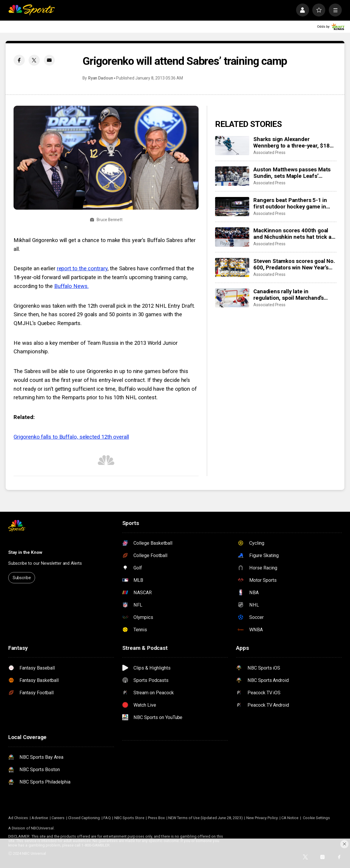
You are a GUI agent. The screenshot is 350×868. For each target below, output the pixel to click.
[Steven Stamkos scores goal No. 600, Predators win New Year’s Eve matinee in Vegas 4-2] (232, 267)
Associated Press (269, 153)
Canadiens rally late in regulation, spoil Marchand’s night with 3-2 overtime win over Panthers (294, 295)
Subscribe (22, 578)
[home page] (32, 10)
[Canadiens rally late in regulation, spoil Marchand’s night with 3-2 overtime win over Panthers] (232, 298)
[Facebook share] (19, 60)
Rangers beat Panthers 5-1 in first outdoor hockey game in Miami (290, 203)
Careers (58, 818)
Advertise (40, 818)
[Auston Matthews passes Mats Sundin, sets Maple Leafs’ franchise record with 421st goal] (232, 176)
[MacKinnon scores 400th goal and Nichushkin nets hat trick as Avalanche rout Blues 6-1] (232, 237)
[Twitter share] (34, 60)
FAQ (107, 818)
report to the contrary (82, 269)
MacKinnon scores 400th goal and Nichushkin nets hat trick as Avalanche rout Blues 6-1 (294, 234)
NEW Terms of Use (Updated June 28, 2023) (205, 818)
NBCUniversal (42, 828)
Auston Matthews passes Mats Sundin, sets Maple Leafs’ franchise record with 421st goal (294, 173)
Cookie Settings (316, 818)
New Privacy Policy (262, 818)
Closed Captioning (84, 818)
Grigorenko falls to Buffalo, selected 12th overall (71, 437)
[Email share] (49, 60)
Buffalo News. (71, 286)
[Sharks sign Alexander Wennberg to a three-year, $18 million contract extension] (232, 146)
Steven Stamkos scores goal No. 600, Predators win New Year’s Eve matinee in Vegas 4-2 (294, 264)
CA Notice (290, 818)
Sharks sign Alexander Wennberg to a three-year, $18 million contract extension (292, 143)
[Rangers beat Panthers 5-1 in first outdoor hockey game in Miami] (232, 207)
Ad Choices (18, 818)
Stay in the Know (25, 552)
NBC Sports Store (129, 818)
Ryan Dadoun (101, 78)
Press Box (156, 818)
